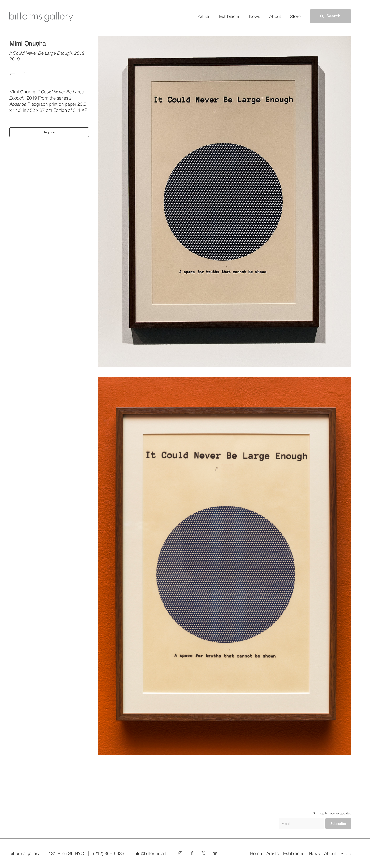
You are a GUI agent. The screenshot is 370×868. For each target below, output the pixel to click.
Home (256, 853)
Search (330, 16)
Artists (204, 16)
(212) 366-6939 (109, 853)
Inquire (49, 132)
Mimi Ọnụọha (28, 43)
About (275, 16)
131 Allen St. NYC (66, 853)
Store (295, 16)
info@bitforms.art (150, 853)
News (255, 16)
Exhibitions (230, 16)
